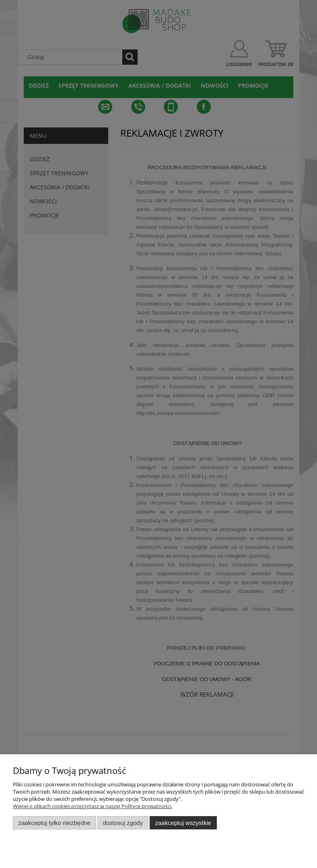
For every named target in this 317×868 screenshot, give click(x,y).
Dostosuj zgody (123, 823)
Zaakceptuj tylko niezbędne (55, 823)
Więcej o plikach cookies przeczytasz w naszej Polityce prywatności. (93, 806)
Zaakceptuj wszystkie (183, 823)
